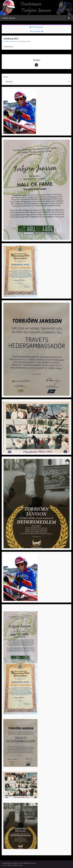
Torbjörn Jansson (8, 18)
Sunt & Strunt (14, 41)
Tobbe (7, 41)
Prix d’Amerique (38, 27)
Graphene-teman (17, 865)
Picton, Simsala (35, 31)
